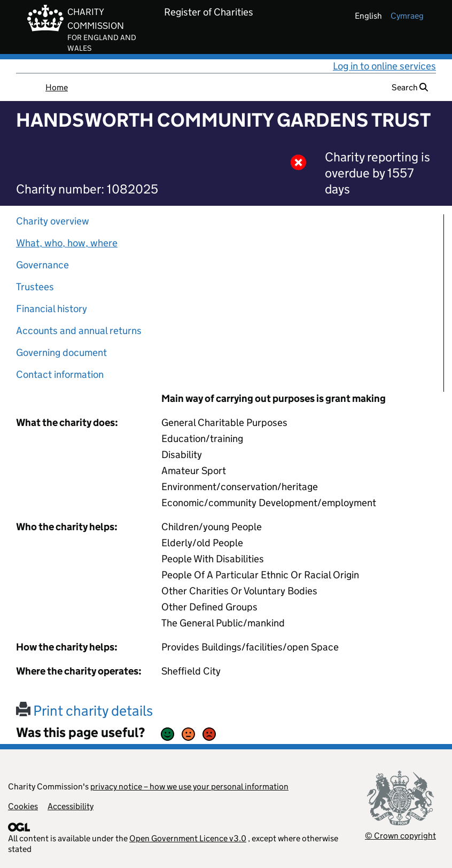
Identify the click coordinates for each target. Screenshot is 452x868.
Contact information (60, 374)
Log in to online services (384, 66)
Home (57, 87)
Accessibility (71, 806)
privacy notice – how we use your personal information (189, 786)
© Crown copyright (400, 836)
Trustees (35, 287)
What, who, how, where (67, 243)
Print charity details (84, 711)
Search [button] (410, 87)
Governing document (61, 352)
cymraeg (407, 16)
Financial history (52, 309)
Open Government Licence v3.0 (188, 838)
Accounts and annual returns (79, 331)
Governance (42, 265)
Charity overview (53, 221)
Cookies (23, 806)
